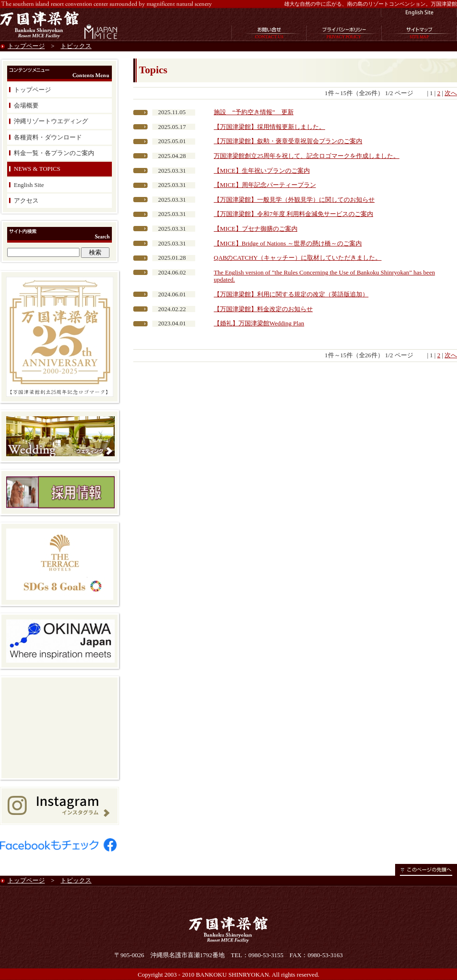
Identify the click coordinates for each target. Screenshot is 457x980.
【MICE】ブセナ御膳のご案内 (256, 229)
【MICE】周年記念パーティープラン (265, 185)
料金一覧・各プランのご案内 (54, 153)
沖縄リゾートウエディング (51, 121)
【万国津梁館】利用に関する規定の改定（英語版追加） (291, 294)
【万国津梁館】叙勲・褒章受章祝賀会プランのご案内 (288, 141)
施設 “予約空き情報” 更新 (254, 112)
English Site (29, 185)
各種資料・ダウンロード (48, 137)
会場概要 (26, 105)
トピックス (76, 46)
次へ (451, 93)
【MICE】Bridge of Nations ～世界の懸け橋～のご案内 (288, 243)
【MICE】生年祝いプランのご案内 (262, 171)
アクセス (26, 201)
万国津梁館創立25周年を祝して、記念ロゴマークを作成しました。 (307, 156)
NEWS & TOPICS (37, 169)
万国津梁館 (40, 24)
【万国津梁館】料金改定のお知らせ (263, 309)
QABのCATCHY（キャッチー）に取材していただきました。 (298, 258)
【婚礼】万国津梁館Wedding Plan (259, 323)
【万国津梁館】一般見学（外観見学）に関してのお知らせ (294, 200)
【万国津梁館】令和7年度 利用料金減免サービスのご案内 (293, 214)
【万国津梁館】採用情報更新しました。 (269, 127)
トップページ (26, 46)
